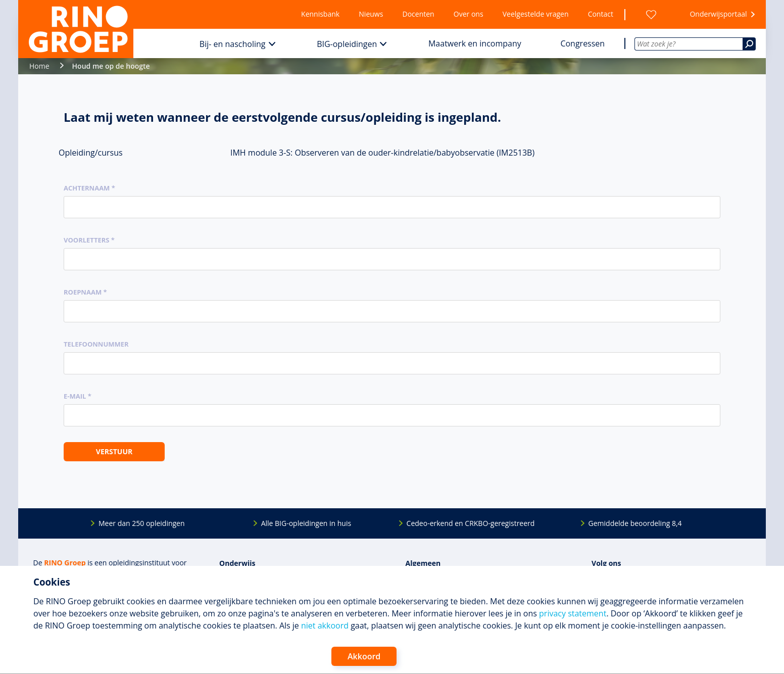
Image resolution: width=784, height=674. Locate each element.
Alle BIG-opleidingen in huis (306, 523)
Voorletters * (89, 240)
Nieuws (371, 14)
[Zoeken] (749, 44)
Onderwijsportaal (718, 14)
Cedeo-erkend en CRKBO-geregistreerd (471, 523)
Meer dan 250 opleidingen (142, 523)
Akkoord (364, 656)
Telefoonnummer (96, 344)
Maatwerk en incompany (475, 43)
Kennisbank (320, 14)
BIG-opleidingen (347, 44)
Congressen (582, 43)
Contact (601, 14)
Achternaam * (89, 188)
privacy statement (573, 613)
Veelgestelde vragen (536, 14)
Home (39, 66)
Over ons (469, 14)
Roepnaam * (85, 292)
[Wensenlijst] (651, 14)
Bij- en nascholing (233, 44)
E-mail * (78, 396)
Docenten (419, 14)
